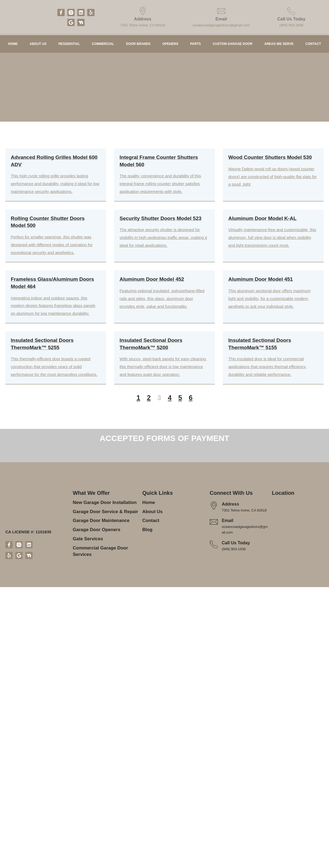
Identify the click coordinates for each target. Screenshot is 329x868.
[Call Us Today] (291, 11)
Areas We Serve (282, 47)
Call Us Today (291, 19)
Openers (175, 47)
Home (11, 46)
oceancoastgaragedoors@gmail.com (222, 25)
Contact (315, 46)
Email (222, 19)
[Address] (143, 11)
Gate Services (87, 808)
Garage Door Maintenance (100, 790)
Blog (147, 799)
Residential (69, 47)
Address (143, 19)
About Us (36, 47)
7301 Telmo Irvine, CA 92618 (144, 25)
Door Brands (142, 47)
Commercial (104, 47)
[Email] (222, 11)
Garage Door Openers (95, 799)
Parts (202, 47)
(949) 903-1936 (291, 25)
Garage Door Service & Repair (104, 781)
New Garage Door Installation (104, 772)
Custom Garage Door (238, 46)
